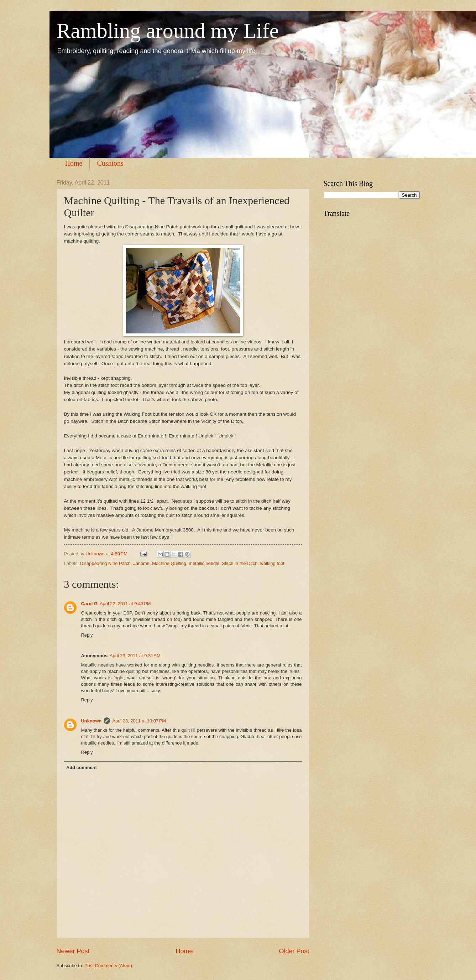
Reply (87, 635)
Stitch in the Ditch (240, 563)
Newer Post (73, 951)
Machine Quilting (169, 563)
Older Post (294, 951)
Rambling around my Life (168, 31)
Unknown (96, 554)
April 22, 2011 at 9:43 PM (125, 604)
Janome (141, 563)
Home (74, 163)
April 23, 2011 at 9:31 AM (135, 656)
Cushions (110, 163)
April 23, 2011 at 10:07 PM (139, 721)
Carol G (90, 604)
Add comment (82, 768)
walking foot (272, 563)
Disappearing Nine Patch (105, 563)
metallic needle (204, 563)
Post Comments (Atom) (108, 966)
